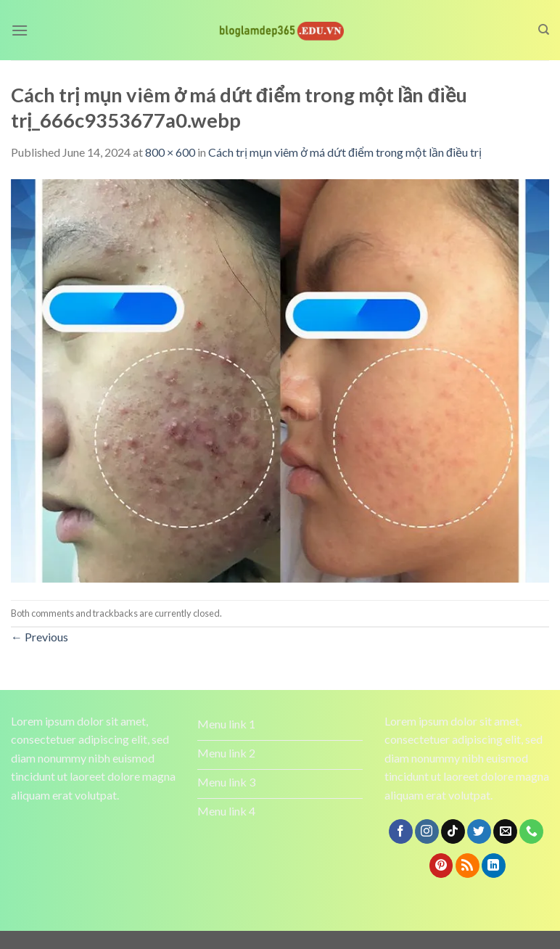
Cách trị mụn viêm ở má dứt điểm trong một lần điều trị (345, 152)
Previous (40, 637)
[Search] (544, 30)
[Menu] (20, 30)
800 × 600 (170, 152)
